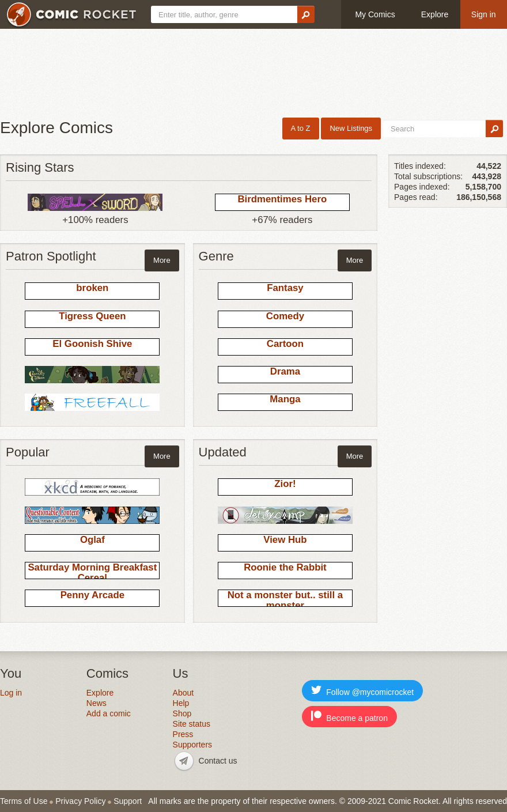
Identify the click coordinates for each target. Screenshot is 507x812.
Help (181, 703)
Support (128, 801)
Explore (435, 14)
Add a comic (109, 713)
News (97, 703)
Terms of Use (24, 801)
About (183, 693)
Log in (11, 693)
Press (183, 734)
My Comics (375, 14)
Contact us (218, 761)
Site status (192, 724)
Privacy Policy (80, 801)
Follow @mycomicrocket (362, 691)
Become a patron (349, 717)
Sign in (484, 14)
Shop (182, 713)
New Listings (351, 128)
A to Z (301, 128)
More (162, 260)
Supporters (192, 745)
